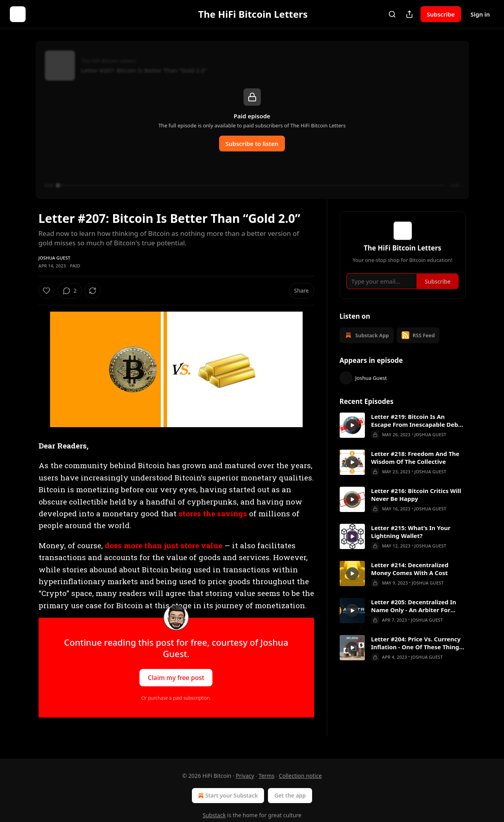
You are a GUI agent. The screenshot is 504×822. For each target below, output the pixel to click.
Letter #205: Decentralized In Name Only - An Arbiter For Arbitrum (414, 616)
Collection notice (300, 776)
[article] (403, 435)
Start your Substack (227, 796)
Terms (266, 776)
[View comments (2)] (91, 291)
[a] (352, 435)
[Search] (392, 14)
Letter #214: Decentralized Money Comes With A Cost (410, 579)
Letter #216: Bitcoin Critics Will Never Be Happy (416, 504)
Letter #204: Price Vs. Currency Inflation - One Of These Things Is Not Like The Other (417, 653)
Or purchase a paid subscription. (176, 698)
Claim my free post (176, 678)
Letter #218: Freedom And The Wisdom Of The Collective (415, 467)
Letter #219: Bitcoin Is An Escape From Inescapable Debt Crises (416, 430)
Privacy (245, 776)
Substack (214, 815)
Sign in (480, 14)
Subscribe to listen (252, 144)
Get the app (290, 795)
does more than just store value (164, 545)
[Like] (46, 291)
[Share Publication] (409, 14)
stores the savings (213, 513)
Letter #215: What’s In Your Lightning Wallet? (411, 542)
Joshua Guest (55, 258)
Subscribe (441, 14)
